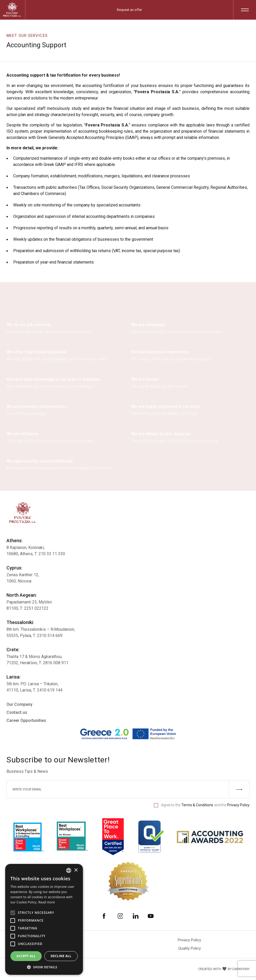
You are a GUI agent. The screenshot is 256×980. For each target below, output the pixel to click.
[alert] (44, 919)
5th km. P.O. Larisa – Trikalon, (32, 684)
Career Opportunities (26, 720)
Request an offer (129, 10)
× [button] (76, 870)
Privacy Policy (189, 940)
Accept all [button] (26, 956)
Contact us (17, 712)
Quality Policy (190, 948)
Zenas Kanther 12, (23, 575)
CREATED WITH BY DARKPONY (224, 969)
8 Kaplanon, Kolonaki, (26, 548)
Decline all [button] (61, 956)
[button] (44, 967)
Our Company (19, 704)
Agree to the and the (202, 805)
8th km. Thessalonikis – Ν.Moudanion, (41, 629)
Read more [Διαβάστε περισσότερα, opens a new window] (47, 902)
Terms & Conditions (197, 805)
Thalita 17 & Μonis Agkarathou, (34, 657)
